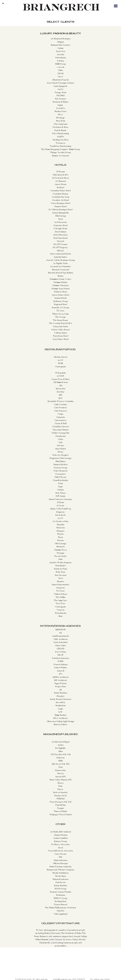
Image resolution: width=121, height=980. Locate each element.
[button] (3, 3)
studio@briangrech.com (62, 979)
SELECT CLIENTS (61, 22)
